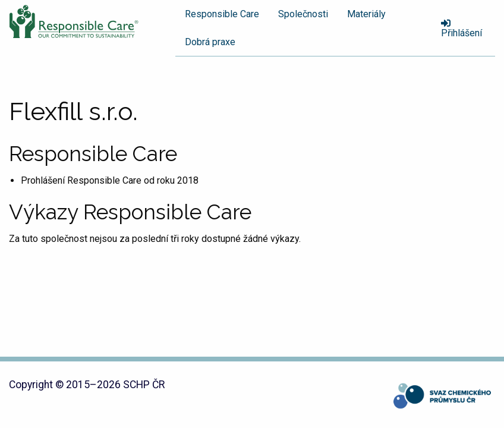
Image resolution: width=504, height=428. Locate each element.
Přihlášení (462, 29)
